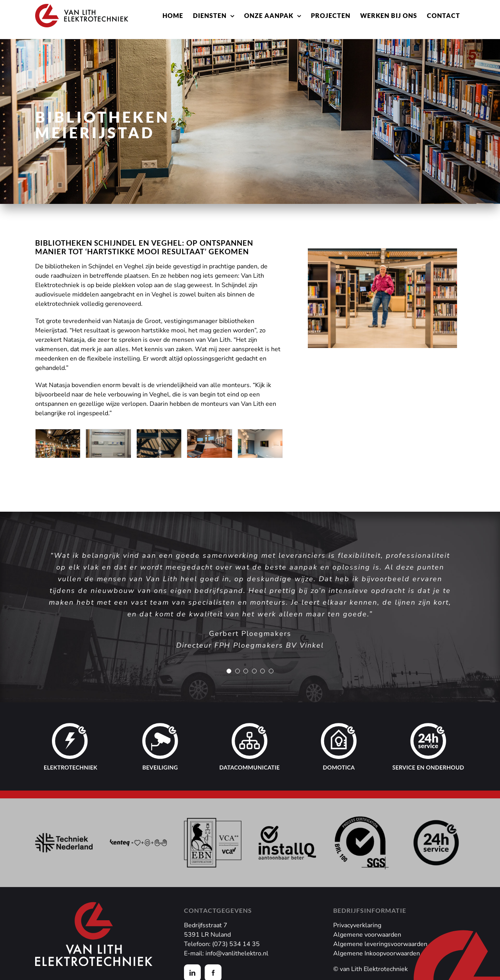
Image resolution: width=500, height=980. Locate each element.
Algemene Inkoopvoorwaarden (377, 953)
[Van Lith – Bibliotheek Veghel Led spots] (159, 434)
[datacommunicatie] (250, 728)
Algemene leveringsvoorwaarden (380, 944)
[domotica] (339, 728)
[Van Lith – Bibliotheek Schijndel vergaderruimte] (260, 434)
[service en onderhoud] (429, 728)
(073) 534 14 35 (236, 944)
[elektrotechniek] (71, 728)
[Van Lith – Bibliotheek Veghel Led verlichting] (58, 434)
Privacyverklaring (357, 925)
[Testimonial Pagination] (229, 671)
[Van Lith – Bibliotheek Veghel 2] (108, 434)
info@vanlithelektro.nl (237, 953)
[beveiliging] (161, 728)
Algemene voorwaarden (367, 935)
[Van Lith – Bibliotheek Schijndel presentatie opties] (209, 434)
